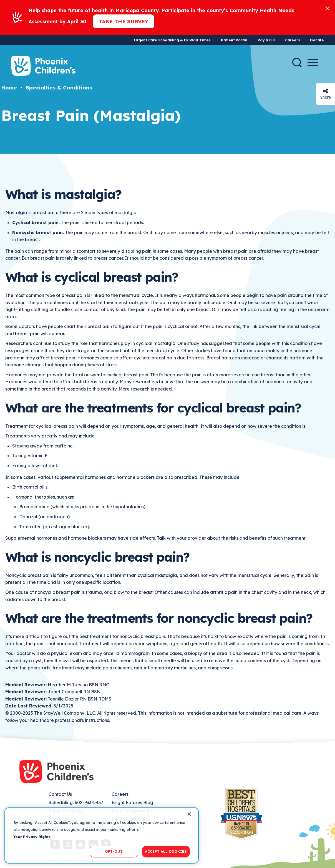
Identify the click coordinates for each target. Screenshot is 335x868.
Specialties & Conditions (59, 87)
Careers (292, 40)
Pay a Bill (266, 40)
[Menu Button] (313, 62)
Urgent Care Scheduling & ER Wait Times (172, 40)
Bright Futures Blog (132, 802)
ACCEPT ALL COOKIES (166, 851)
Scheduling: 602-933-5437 (76, 802)
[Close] (328, 8)
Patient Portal (234, 40)
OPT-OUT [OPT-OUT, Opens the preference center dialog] (114, 851)
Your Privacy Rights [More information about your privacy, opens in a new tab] (32, 837)
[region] (102, 836)
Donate (317, 40)
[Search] (297, 62)
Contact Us (60, 794)
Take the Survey (124, 21)
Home (9, 87)
